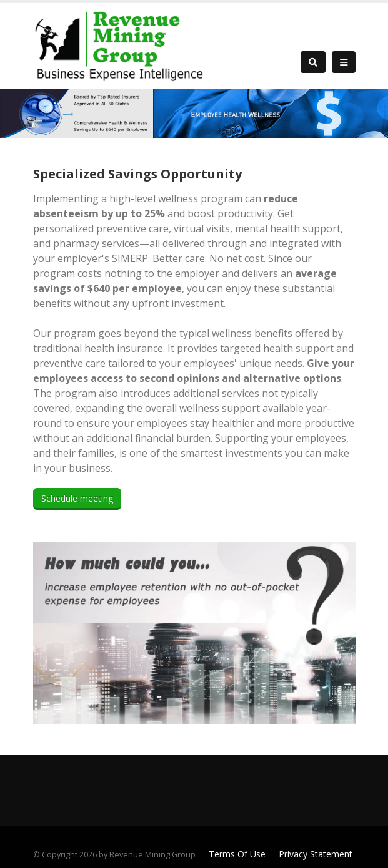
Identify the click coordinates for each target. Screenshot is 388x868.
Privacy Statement (316, 854)
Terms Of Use (237, 854)
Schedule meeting (77, 498)
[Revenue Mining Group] (121, 45)
